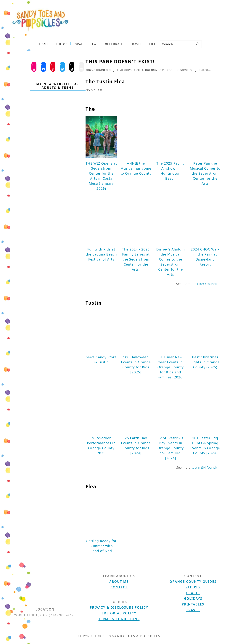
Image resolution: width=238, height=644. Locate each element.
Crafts (193, 593)
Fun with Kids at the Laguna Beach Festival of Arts (101, 254)
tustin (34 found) (204, 467)
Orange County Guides (193, 582)
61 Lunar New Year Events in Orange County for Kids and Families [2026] (171, 367)
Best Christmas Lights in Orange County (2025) (205, 362)
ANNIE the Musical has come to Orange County (136, 168)
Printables (193, 604)
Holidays (193, 599)
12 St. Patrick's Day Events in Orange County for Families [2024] (170, 448)
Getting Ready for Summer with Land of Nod (101, 546)
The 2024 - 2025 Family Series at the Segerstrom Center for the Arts (136, 259)
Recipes (193, 587)
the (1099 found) (204, 284)
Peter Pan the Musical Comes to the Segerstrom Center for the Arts (205, 173)
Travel (193, 610)
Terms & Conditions (119, 619)
